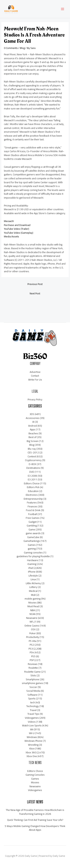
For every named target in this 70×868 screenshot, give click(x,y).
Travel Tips (33, 714)
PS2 (32, 645)
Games (32, 545)
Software (32, 695)
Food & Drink (33, 510)
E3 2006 (32, 476)
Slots (33, 675)
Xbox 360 (31, 752)
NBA (33, 610)
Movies (32, 603)
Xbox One (32, 756)
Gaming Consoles (35, 775)
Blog (22, 48)
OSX (33, 629)
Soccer (33, 687)
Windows (32, 737)
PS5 (33, 656)
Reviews (33, 664)
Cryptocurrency (33, 460)
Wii (32, 729)
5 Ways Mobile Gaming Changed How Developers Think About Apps (35, 828)
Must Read (33, 606)
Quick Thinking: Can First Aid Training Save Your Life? (35, 820)
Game (32, 529)
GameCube (33, 537)
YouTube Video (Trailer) (17, 229)
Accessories (33, 418)
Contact (35, 376)
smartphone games (32, 683)
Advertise (35, 372)
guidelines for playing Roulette (33, 556)
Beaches (33, 433)
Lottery (33, 587)
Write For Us (35, 380)
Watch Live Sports (32, 725)
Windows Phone (33, 741)
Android (33, 426)
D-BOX (32, 464)
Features (32, 502)
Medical (33, 591)
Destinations (33, 468)
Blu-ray (32, 449)
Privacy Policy (35, 399)
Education (33, 491)
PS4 (32, 652)
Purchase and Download (17, 225)
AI (33, 422)
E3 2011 (32, 479)
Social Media (33, 691)
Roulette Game (32, 672)
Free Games (33, 518)
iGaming (32, 564)
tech (33, 702)
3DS (32, 414)
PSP (32, 660)
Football (33, 514)
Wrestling (33, 745)
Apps (33, 429)
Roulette (33, 668)
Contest (32, 456)
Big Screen (33, 441)
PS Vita (32, 641)
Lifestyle (33, 576)
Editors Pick (33, 487)
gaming (32, 549)
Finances (32, 506)
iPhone (32, 572)
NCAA (32, 614)
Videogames (32, 718)
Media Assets (11, 236)
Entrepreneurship (33, 499)
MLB (33, 595)
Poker (33, 633)
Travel (33, 710)
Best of (32, 437)
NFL (32, 622)
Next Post (35, 293)
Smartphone (32, 679)
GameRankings (32, 541)
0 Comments (11, 48)
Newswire (32, 618)
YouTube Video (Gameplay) (19, 233)
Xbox (32, 748)
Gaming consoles (33, 552)
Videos (32, 722)
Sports (32, 698)
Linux (33, 579)
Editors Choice (32, 483)
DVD (32, 472)
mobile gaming (33, 599)
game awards (33, 533)
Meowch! (9, 221)
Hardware (33, 560)
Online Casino (32, 626)
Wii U (32, 733)
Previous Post (35, 284)
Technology (33, 706)
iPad (31, 568)
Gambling (32, 526)
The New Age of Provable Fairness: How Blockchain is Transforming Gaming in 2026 (35, 812)
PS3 (31, 649)
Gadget (33, 522)
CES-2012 (33, 452)
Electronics (32, 495)
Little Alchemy (33, 583)
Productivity (33, 637)
